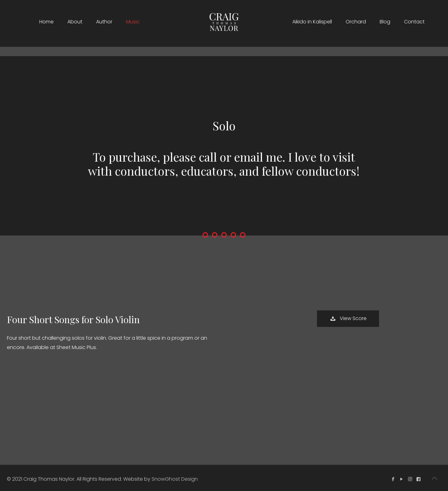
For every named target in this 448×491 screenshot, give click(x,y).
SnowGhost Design (175, 479)
